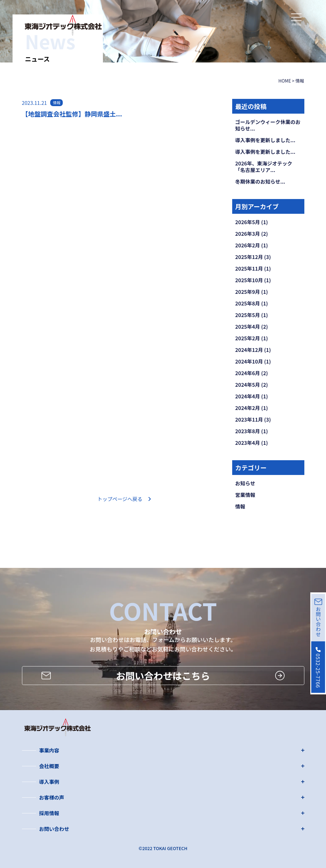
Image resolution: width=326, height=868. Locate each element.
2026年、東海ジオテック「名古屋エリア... (264, 167)
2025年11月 (249, 268)
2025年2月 (248, 338)
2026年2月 (248, 245)
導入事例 (49, 782)
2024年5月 (248, 385)
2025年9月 (248, 292)
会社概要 (49, 766)
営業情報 (245, 495)
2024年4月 (248, 396)
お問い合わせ (54, 829)
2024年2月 (248, 408)
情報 (240, 506)
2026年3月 (248, 234)
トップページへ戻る (120, 499)
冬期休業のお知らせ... (260, 181)
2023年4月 (248, 443)
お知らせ (245, 483)
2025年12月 (249, 257)
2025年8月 (248, 303)
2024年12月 (249, 350)
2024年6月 (248, 373)
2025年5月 (248, 315)
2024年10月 (249, 361)
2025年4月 (248, 326)
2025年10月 (249, 280)
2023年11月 (249, 419)
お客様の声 (52, 797)
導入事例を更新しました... (265, 140)
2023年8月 (248, 431)
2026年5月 (248, 222)
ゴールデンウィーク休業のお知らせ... (268, 125)
